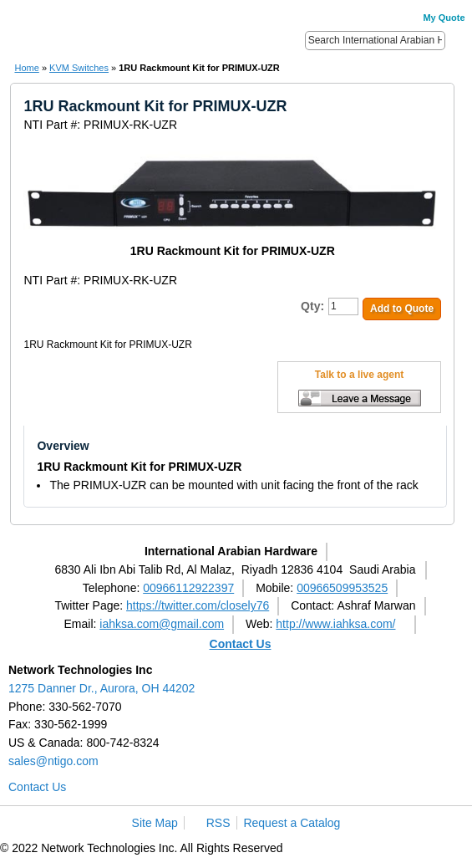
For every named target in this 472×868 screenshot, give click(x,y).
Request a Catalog (292, 823)
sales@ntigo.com (53, 761)
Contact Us (241, 644)
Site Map (155, 823)
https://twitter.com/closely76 (198, 605)
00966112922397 (188, 588)
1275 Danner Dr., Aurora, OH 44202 (102, 688)
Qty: (312, 306)
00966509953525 (342, 588)
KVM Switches (79, 68)
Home (26, 68)
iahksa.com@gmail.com (162, 624)
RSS (218, 823)
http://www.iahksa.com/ (335, 624)
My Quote (444, 18)
